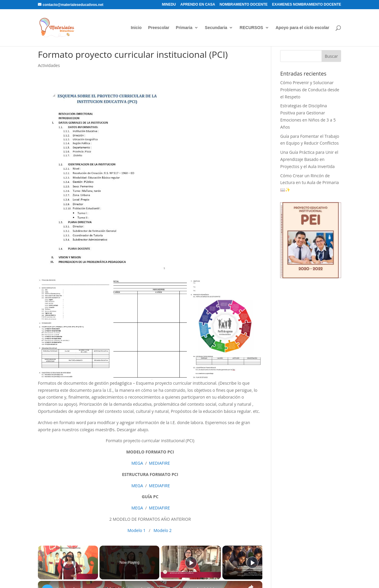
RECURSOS (251, 28)
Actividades (49, 65)
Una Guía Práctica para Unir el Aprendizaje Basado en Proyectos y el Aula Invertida (309, 159)
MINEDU (169, 5)
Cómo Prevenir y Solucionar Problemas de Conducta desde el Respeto (310, 90)
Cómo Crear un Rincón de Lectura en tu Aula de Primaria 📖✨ (309, 183)
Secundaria (216, 28)
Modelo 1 (137, 530)
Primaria (184, 28)
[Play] (191, 563)
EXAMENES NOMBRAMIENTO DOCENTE (307, 5)
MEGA (137, 463)
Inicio (136, 28)
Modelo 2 (163, 530)
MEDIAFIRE (159, 463)
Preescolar (159, 28)
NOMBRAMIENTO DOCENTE (243, 5)
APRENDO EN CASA (198, 5)
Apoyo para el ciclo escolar (302, 28)
